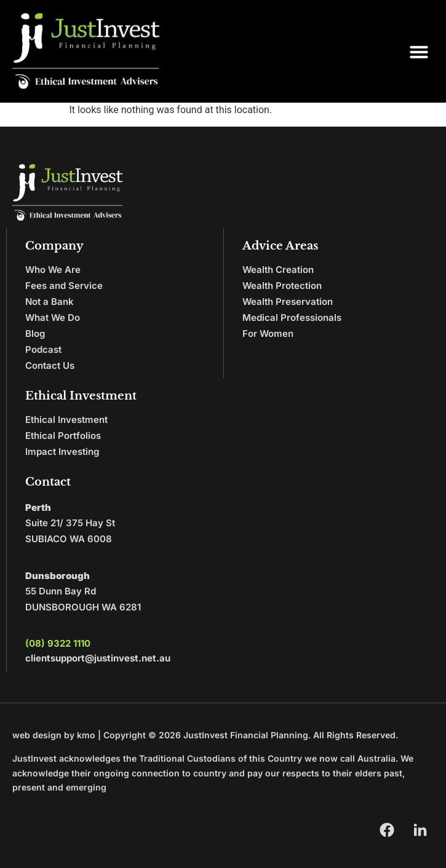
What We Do (53, 318)
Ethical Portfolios (63, 436)
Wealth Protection (282, 286)
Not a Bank (50, 302)
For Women (268, 333)
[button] (419, 52)
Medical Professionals (292, 318)
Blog (35, 333)
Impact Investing (62, 452)
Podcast (43, 349)
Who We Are (53, 270)
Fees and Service (64, 286)
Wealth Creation (278, 270)
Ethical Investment (66, 420)
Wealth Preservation (288, 302)
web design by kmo (54, 735)
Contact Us (50, 365)
